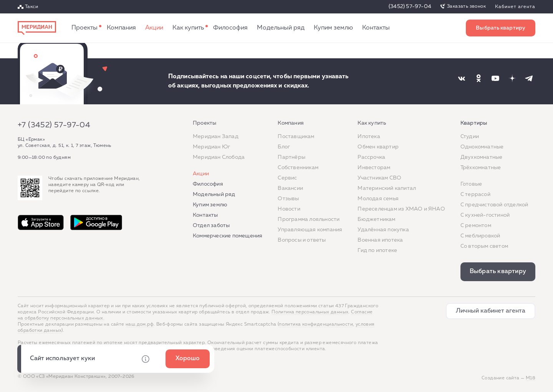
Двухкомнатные (482, 157)
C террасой (475, 194)
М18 (531, 378)
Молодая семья (378, 199)
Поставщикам (296, 137)
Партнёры (291, 157)
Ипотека (369, 137)
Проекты (84, 28)
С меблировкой (480, 236)
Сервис (287, 178)
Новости (289, 209)
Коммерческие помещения (228, 236)
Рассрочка (371, 157)
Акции (154, 28)
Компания (121, 28)
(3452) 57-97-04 (410, 7)
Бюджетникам (376, 219)
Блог (284, 147)
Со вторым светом (484, 246)
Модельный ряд (281, 28)
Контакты (376, 28)
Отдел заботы (211, 226)
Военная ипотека (380, 240)
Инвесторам (374, 168)
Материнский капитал (387, 188)
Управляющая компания (310, 230)
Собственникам (298, 168)
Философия (230, 28)
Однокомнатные (482, 147)
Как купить (188, 28)
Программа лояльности (309, 219)
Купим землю (333, 28)
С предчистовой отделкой (494, 205)
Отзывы (288, 199)
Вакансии (290, 188)
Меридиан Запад (216, 137)
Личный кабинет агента (491, 311)
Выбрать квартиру (501, 28)
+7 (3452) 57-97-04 (54, 125)
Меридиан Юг (211, 147)
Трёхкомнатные (481, 168)
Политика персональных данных (310, 312)
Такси (31, 7)
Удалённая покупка (383, 230)
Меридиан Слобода (219, 157)
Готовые (471, 184)
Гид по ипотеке (377, 250)
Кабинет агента (515, 7)
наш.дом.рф (140, 324)
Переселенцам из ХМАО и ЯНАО (401, 209)
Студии (470, 137)
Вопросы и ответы (302, 240)
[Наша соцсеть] (462, 78)
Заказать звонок (466, 7)
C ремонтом (476, 226)
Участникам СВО (379, 178)
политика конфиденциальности (316, 324)
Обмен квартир (378, 147)
